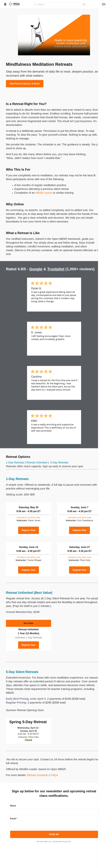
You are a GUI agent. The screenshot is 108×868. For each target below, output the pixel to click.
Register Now (29, 530)
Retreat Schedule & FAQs (43, 775)
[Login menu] (104, 4)
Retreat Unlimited (37, 462)
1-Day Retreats (15, 462)
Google (36, 269)
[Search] (59, 4)
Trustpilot (56, 269)
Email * (14, 819)
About (101, 856)
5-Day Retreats (59, 462)
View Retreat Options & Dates (25, 84)
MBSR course (44, 193)
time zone (28, 517)
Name (13, 806)
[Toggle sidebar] (5, 4)
